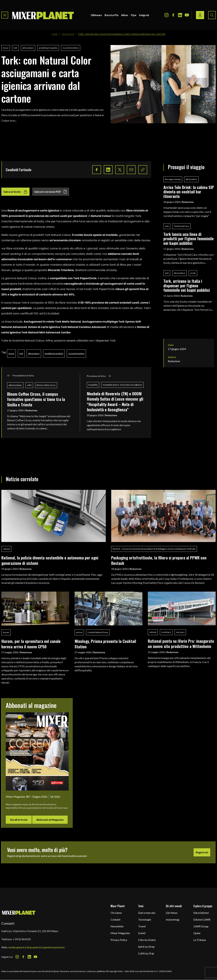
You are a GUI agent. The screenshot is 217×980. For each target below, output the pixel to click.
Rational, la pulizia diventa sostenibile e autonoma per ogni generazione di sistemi (50, 560)
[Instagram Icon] (166, 15)
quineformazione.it (54, 947)
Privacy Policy (119, 940)
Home (55, 34)
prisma (79, 632)
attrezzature (28, 48)
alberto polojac (15, 385)
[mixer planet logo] (19, 913)
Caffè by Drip (146, 953)
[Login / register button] (200, 15)
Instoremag (172, 919)
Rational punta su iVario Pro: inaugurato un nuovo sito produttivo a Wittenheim (181, 643)
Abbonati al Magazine (50, 820)
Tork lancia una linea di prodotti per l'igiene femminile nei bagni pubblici (189, 238)
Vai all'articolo (19, 820)
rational (6, 549)
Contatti (115, 919)
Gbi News (172, 913)
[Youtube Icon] (187, 15)
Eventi (142, 933)
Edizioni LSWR (202, 919)
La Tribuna (200, 940)
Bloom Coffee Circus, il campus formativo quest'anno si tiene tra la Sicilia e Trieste (36, 399)
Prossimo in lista (99, 376)
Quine (197, 933)
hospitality (93, 385)
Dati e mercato (147, 913)
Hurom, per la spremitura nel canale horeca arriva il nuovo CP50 (31, 644)
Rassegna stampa (173, 179)
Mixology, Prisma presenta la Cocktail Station (105, 644)
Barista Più (111, 15)
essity (193, 273)
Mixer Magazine (120, 933)
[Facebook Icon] (173, 15)
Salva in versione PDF (51, 192)
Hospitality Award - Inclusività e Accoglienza (122, 385)
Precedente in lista (21, 376)
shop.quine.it (34, 947)
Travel (142, 926)
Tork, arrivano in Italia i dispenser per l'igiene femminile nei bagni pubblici (187, 285)
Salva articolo (15, 192)
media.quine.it (16, 947)
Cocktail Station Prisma (98, 632)
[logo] (43, 15)
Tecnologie (68, 34)
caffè (29, 385)
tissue (6, 48)
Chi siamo (116, 913)
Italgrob (144, 15)
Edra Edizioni (201, 913)
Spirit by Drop (146, 947)
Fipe (134, 15)
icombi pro (166, 632)
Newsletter (117, 926)
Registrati (202, 852)
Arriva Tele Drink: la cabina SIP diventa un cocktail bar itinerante (189, 192)
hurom (6, 632)
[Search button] (212, 15)
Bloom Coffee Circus (46, 385)
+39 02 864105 (22, 939)
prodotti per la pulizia (48, 48)
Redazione (31, 410)
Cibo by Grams (147, 940)
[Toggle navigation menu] (5, 15)
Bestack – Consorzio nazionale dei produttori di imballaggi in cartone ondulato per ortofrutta (154, 549)
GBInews (96, 15)
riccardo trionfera (71, 48)
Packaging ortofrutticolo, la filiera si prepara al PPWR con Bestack (159, 560)
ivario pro (180, 632)
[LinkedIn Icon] (180, 15)
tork (15, 48)
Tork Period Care (181, 226)
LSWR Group (201, 926)
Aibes (125, 15)
